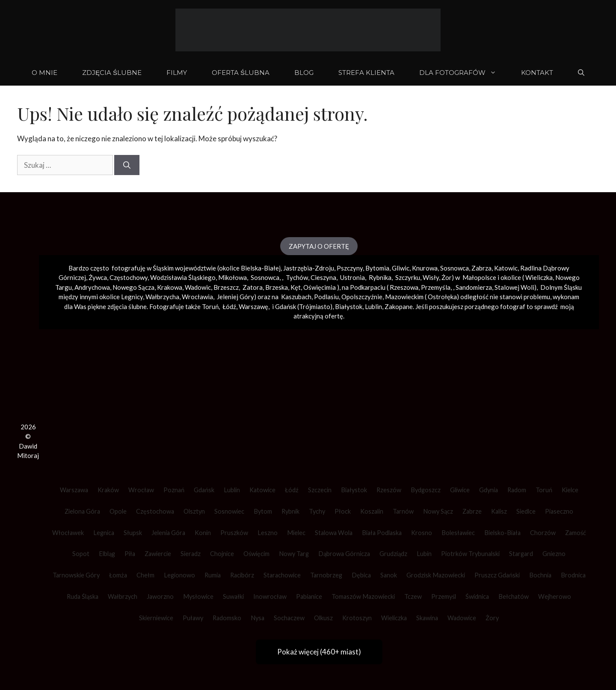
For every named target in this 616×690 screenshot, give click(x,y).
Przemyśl (444, 596)
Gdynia (489, 490)
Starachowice (282, 575)
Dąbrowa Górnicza (344, 554)
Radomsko (227, 618)
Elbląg (107, 554)
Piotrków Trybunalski (470, 554)
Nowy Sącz (438, 511)
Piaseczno (559, 511)
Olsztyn (194, 511)
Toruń (544, 490)
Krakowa (170, 287)
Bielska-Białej (261, 268)
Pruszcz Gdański (497, 575)
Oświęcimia (320, 287)
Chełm (145, 575)
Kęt (296, 287)
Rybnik (290, 511)
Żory (492, 618)
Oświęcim (256, 554)
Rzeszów (389, 490)
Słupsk (133, 533)
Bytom (263, 511)
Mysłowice (198, 596)
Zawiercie (158, 554)
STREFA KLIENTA (366, 73)
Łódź (292, 490)
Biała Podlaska (382, 533)
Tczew (413, 596)
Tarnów (403, 511)
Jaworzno (160, 596)
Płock (343, 511)
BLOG (304, 73)
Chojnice (222, 554)
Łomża (118, 575)
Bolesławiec (458, 533)
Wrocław (141, 490)
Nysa (258, 618)
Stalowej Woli (514, 287)
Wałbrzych (123, 596)
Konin (203, 533)
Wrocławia (197, 297)
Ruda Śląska (83, 596)
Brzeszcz (226, 287)
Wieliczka (539, 277)
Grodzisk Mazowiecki (436, 575)
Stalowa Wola (334, 533)
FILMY (177, 73)
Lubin (424, 554)
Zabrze (472, 511)
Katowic (506, 268)
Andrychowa (92, 287)
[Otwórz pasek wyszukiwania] (581, 73)
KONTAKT (537, 73)
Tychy (317, 511)
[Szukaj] (127, 165)
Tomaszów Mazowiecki (363, 596)
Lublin (232, 490)
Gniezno (554, 554)
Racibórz (242, 575)
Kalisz (499, 511)
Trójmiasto (315, 306)
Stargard (521, 554)
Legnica (104, 533)
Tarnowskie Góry (76, 575)
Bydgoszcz (426, 490)
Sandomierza (474, 287)
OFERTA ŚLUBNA (241, 73)
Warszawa (74, 490)
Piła (130, 554)
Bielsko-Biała (502, 533)
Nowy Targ (294, 554)
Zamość (576, 533)
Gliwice (460, 490)
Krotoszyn (357, 618)
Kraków (108, 490)
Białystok (354, 490)
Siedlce (526, 511)
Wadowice (462, 618)
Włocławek (68, 533)
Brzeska (277, 287)
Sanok (389, 575)
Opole (118, 511)
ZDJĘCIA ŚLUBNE (112, 73)
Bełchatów (514, 596)
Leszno (268, 533)
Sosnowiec (229, 511)
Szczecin (320, 490)
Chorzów (543, 533)
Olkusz (323, 618)
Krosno (422, 533)
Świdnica (477, 596)
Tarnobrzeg (326, 575)
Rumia (213, 575)
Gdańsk (204, 490)
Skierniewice (156, 618)
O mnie (44, 73)
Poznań (174, 490)
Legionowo (179, 575)
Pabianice (309, 596)
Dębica (361, 575)
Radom (517, 490)
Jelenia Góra (168, 533)
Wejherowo (555, 596)
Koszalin (372, 511)
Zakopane (399, 306)
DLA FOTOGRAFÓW (464, 73)
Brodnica (573, 575)
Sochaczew (289, 618)
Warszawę (253, 306)
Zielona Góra (82, 511)
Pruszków (234, 533)
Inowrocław (270, 596)
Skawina (427, 618)
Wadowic (198, 287)
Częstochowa (155, 511)
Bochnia (540, 575)
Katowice (262, 490)
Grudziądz (393, 554)
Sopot (81, 554)
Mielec (296, 533)
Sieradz (191, 554)
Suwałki (233, 596)
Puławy (193, 618)
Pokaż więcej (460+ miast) (319, 652)
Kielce (570, 490)
